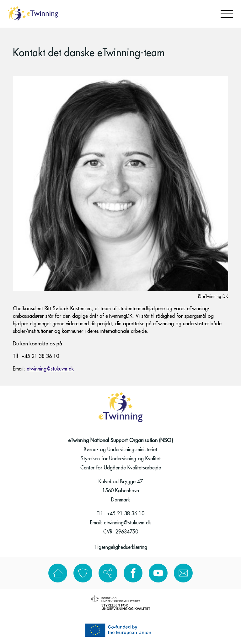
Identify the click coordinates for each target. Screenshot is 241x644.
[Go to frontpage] (33, 14)
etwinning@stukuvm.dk (50, 369)
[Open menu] (227, 14)
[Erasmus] (120, 630)
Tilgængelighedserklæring (120, 547)
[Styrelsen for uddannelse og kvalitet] (121, 603)
